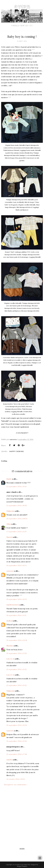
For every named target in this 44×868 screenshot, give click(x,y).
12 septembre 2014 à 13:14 (16, 487)
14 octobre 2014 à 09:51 (16, 779)
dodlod (9, 621)
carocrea (10, 571)
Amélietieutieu (13, 605)
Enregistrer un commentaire (15, 785)
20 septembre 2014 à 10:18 (17, 640)
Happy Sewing (17, 451)
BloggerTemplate (22, 866)
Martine (10, 646)
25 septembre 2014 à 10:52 (17, 725)
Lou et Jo (10, 659)
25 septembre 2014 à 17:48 (17, 754)
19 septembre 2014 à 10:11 (16, 565)
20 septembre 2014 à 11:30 (17, 653)
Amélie (9, 760)
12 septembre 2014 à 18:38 (17, 506)
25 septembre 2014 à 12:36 (17, 741)
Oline (9, 524)
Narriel (9, 537)
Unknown (10, 511)
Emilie (9, 479)
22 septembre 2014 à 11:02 (17, 669)
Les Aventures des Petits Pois (21, 865)
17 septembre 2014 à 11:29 (16, 532)
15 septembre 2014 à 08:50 (17, 519)
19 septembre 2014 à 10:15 (17, 599)
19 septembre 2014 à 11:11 (16, 615)
